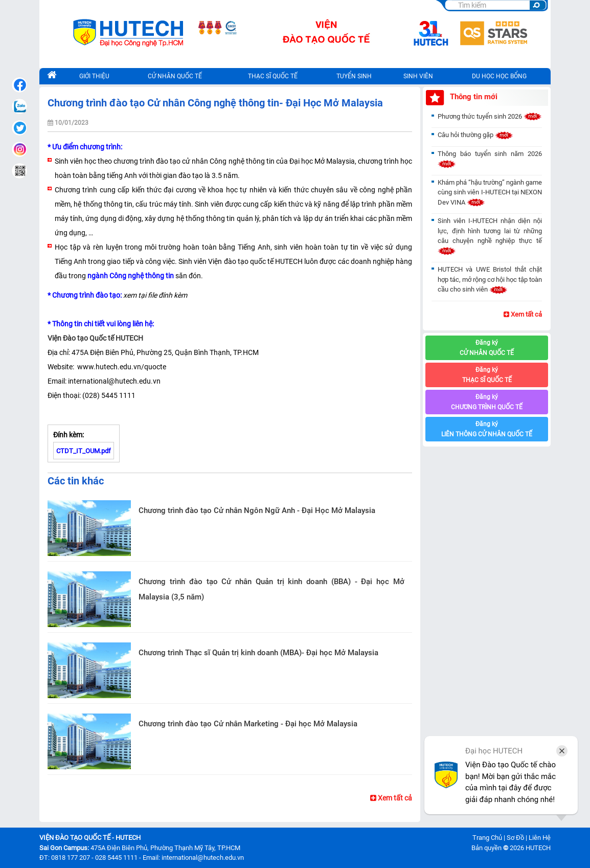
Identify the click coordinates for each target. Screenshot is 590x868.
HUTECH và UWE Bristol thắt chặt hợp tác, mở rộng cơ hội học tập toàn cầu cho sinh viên (490, 279)
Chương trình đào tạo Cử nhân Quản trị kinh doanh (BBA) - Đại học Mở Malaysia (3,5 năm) (271, 589)
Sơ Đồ (515, 838)
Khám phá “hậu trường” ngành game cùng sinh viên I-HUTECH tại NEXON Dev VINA (490, 192)
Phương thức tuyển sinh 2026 (490, 116)
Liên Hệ (540, 838)
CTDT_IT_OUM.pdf (84, 451)
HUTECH (538, 848)
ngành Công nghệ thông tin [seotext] (131, 276)
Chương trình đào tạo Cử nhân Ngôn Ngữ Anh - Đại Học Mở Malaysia (257, 510)
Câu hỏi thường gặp (475, 135)
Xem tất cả (391, 798)
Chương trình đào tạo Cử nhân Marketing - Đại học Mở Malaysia (248, 724)
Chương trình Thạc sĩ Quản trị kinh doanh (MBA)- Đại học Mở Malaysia (258, 653)
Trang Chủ (487, 838)
